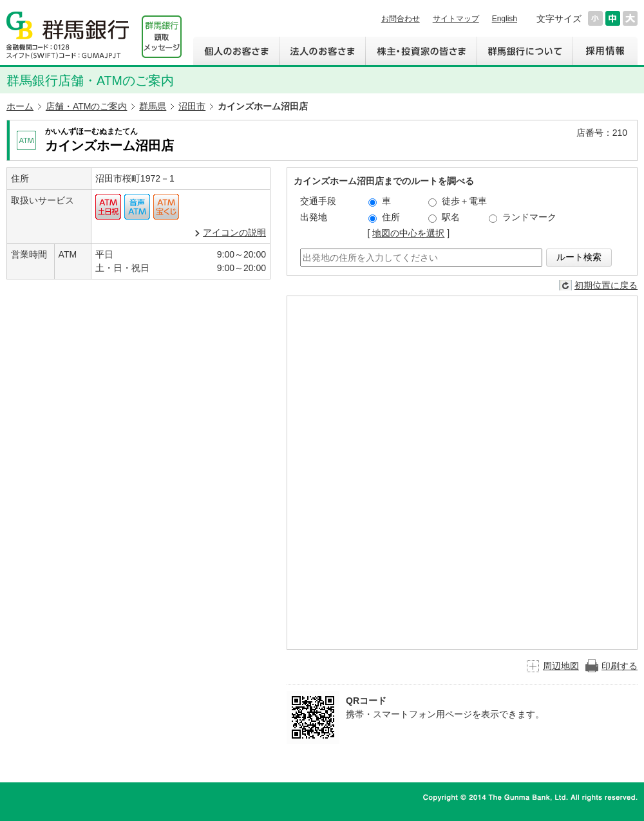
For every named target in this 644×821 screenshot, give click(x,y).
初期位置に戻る (606, 285)
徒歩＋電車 (458, 201)
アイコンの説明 (234, 232)
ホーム (20, 106)
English (505, 19)
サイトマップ (456, 19)
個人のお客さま (236, 51)
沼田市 (192, 106)
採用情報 (605, 51)
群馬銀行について (525, 51)
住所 (384, 217)
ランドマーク (523, 217)
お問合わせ (401, 19)
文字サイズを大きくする (630, 18)
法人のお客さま (322, 51)
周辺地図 (561, 666)
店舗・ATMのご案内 (87, 106)
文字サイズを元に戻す (613, 18)
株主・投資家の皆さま (421, 51)
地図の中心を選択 (408, 233)
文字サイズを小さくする (595, 18)
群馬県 (153, 106)
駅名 (444, 217)
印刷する (620, 666)
